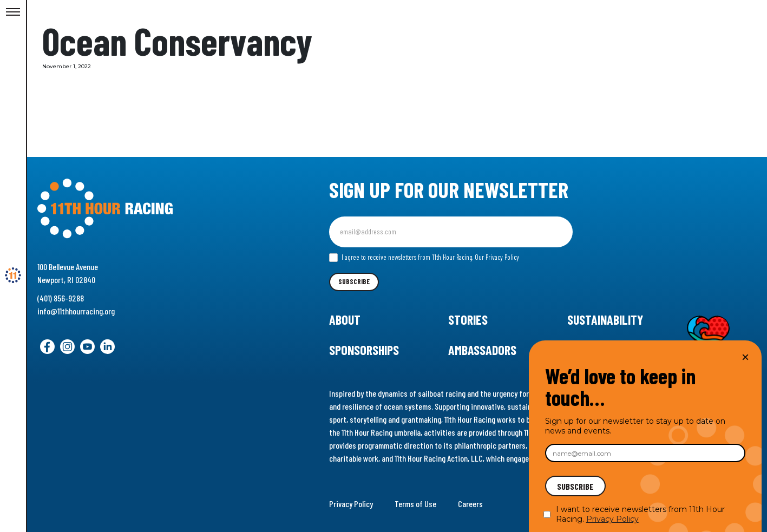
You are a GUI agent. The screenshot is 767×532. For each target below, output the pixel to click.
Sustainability (605, 320)
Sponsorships (364, 350)
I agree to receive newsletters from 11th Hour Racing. (424, 258)
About (345, 320)
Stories (468, 320)
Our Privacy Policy (497, 257)
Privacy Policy (351, 504)
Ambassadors (482, 350)
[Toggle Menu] (13, 12)
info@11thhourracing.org (76, 311)
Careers (470, 504)
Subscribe (354, 281)
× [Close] (745, 357)
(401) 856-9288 (61, 298)
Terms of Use (415, 504)
